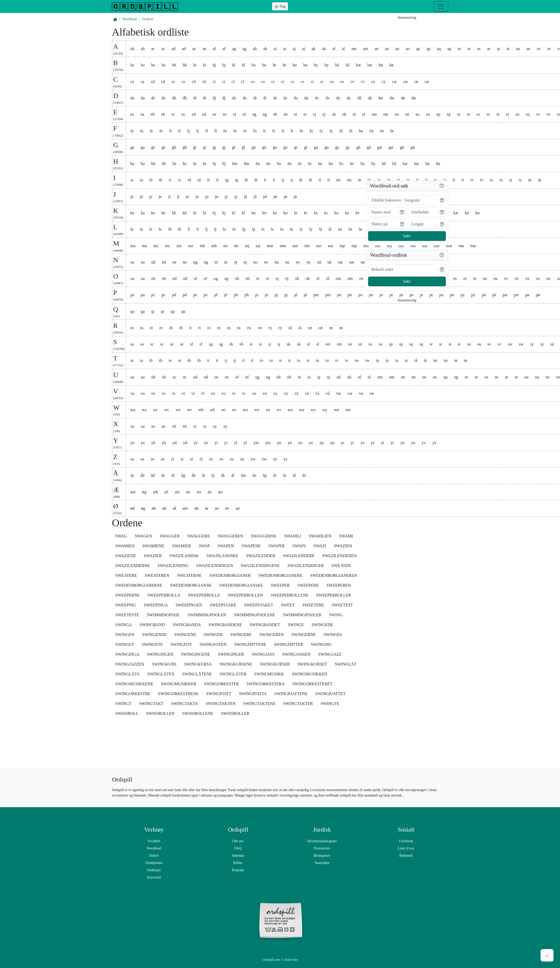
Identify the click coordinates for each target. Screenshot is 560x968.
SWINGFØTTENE (250, 644)
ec (173, 114)
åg (183, 475)
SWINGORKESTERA (266, 684)
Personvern (322, 848)
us (486, 377)
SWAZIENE (126, 556)
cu (332, 82)
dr (255, 98)
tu (317, 360)
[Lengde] (427, 224)
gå (358, 147)
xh (174, 426)
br (275, 65)
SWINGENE (185, 635)
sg (211, 344)
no (255, 262)
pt (421, 295)
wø (336, 410)
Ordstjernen (154, 863)
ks (316, 213)
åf (173, 475)
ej (315, 114)
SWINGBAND (152, 625)
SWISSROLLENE (198, 713)
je (151, 196)
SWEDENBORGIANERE (280, 575)
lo (224, 229)
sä (552, 344)
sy (532, 344)
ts (299, 360)
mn (295, 246)
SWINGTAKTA (185, 704)
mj (247, 246)
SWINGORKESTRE (133, 694)
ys (362, 443)
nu (277, 262)
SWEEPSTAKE (223, 605)
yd (175, 443)
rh (171, 328)
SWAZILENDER (261, 556)
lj (206, 229)
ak (313, 49)
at (499, 49)
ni (216, 262)
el (354, 114)
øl (175, 508)
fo (245, 131)
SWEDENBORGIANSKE (241, 585)
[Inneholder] (427, 212)
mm (270, 246)
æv (220, 492)
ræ (310, 328)
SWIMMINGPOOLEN (207, 615)
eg (254, 114)
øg (143, 508)
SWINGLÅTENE (197, 674)
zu (232, 459)
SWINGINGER (231, 654)
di (195, 98)
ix (491, 180)
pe (195, 295)
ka (132, 213)
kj (214, 213)
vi (174, 393)
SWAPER (277, 546)
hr (300, 164)
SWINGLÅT (346, 664)
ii (265, 180)
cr (273, 82)
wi (224, 410)
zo (211, 459)
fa (132, 131)
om (338, 278)
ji (170, 196)
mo (319, 246)
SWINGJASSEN (296, 654)
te (170, 360)
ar (459, 49)
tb (151, 360)
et (498, 114)
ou (485, 278)
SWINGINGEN (160, 654)
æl (166, 492)
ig (227, 180)
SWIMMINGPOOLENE (255, 615)
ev (538, 114)
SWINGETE (152, 644)
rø (331, 328)
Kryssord (154, 877)
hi (195, 164)
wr (268, 410)
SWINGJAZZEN (130, 664)
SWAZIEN (343, 546)
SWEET (288, 605)
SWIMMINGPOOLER (302, 615)
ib (151, 180)
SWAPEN (226, 546)
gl (234, 147)
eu (517, 114)
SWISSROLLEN (160, 713)
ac (153, 49)
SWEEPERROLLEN (245, 595)
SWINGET (125, 644)
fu (301, 131)
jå (246, 196)
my (390, 246)
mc (156, 246)
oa (132, 278)
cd (153, 82)
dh (174, 98)
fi (170, 131)
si (251, 344)
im (338, 180)
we (178, 410)
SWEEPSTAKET (259, 605)
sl (309, 344)
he (174, 164)
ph (236, 295)
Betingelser (322, 856)
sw (510, 344)
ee (215, 114)
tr (281, 360)
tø (456, 360)
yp (322, 443)
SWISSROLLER (235, 713)
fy (321, 131)
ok (297, 278)
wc (155, 410)
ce (173, 82)
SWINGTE (330, 704)
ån (254, 475)
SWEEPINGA (156, 605)
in (359, 180)
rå (290, 328)
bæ (359, 65)
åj (213, 475)
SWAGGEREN (230, 536)
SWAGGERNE (264, 536)
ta (132, 360)
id (189, 180)
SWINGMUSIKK (269, 674)
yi (216, 443)
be (153, 65)
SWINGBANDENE (225, 625)
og (216, 278)
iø (530, 180)
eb (153, 114)
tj (226, 360)
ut (507, 377)
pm (316, 295)
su (469, 344)
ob (153, 278)
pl (296, 295)
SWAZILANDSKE (223, 556)
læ (340, 229)
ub (153, 377)
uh (279, 377)
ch (194, 82)
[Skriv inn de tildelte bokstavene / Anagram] (407, 200)
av (539, 49)
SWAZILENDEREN (339, 556)
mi (226, 246)
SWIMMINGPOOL (163, 615)
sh (231, 344)
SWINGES (333, 635)
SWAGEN (143, 536)
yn (279, 443)
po (360, 295)
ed (194, 114)
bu (295, 65)
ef (234, 114)
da (132, 98)
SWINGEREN (272, 635)
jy (226, 196)
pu (441, 295)
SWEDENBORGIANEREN (334, 575)
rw (249, 328)
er (459, 114)
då (359, 98)
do (234, 98)
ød (133, 508)
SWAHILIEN (320, 536)
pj (276, 295)
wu (290, 410)
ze (153, 459)
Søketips (238, 856)
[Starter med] (387, 212)
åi (204, 475)
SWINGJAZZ (330, 654)
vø (361, 393)
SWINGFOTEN (213, 644)
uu (526, 377)
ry (270, 328)
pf (216, 295)
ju (207, 196)
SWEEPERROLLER (334, 595)
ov (506, 278)
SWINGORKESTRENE (178, 694)
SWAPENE (251, 546)
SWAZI (320, 546)
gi (195, 147)
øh (154, 508)
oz (548, 278)
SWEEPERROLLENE (289, 595)
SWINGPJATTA (253, 694)
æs (199, 492)
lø (360, 229)
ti (208, 360)
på (484, 295)
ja (132, 196)
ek (334, 114)
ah (255, 49)
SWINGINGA (127, 654)
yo (300, 443)
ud (195, 377)
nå (319, 262)
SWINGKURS (164, 664)
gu (316, 147)
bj (214, 65)
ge (153, 147)
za (132, 459)
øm (185, 508)
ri (190, 328)
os (455, 278)
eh (275, 114)
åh (194, 475)
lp (244, 229)
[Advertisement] (401, 99)
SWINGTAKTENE (260, 704)
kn (254, 213)
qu (173, 311)
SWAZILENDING (173, 566)
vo (213, 393)
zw (253, 459)
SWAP (204, 546)
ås (285, 475)
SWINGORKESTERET (312, 684)
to (261, 360)
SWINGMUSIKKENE (134, 684)
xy (215, 426)
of (195, 278)
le (151, 229)
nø (363, 262)
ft (283, 131)
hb (153, 164)
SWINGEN (125, 635)
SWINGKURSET (312, 664)
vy (275, 393)
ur (466, 377)
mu (366, 246)
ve (153, 393)
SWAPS (299, 546)
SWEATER (341, 566)
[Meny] (441, 6)
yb (153, 443)
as (479, 49)
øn (196, 508)
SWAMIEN (125, 546)
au (518, 49)
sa (132, 344)
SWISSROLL (127, 713)
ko (275, 213)
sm (328, 344)
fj (189, 131)
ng (195, 262)
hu (320, 164)
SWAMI (346, 536)
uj (319, 377)
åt (294, 475)
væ (339, 393)
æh (155, 492)
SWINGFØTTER (289, 644)
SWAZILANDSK (184, 556)
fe (151, 131)
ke (153, 213)
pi (257, 295)
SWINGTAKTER (298, 704)
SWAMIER (182, 546)
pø (527, 295)
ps (401, 295)
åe (163, 475)
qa (132, 311)
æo (177, 492)
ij (283, 180)
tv (337, 360)
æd (133, 492)
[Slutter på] (387, 224)
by (316, 65)
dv (317, 98)
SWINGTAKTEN (221, 704)
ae (194, 49)
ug (257, 377)
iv (472, 180)
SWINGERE (241, 635)
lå (321, 229)
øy (238, 508)
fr (264, 131)
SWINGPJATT (219, 694)
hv (341, 164)
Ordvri (154, 856)
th (189, 360)
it (454, 180)
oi (258, 278)
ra (132, 328)
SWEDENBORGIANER (230, 575)
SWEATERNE (189, 575)
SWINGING (321, 644)
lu (282, 229)
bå (337, 65)
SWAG (121, 536)
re (151, 328)
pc (153, 295)
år (275, 475)
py (462, 295)
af (214, 49)
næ (340, 262)
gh (174, 147)
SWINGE (296, 625)
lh (170, 229)
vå (317, 393)
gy (337, 147)
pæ (505, 295)
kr (296, 213)
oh (237, 278)
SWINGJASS (263, 654)
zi (172, 459)
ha (132, 164)
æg (144, 492)
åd (153, 475)
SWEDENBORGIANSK (191, 585)
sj (270, 344)
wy (313, 410)
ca (132, 82)
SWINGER (213, 635)
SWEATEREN (157, 575)
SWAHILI (293, 536)
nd (153, 262)
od (175, 278)
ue (216, 377)
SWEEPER (280, 585)
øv (227, 508)
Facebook (406, 841)
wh (201, 410)
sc (152, 344)
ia (132, 180)
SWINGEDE (322, 625)
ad (173, 49)
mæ (437, 246)
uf (237, 377)
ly (301, 229)
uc (174, 377)
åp (265, 475)
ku (336, 213)
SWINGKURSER (275, 664)
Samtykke (322, 863)
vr (234, 393)
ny (298, 262)
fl (206, 131)
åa (132, 475)
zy (275, 459)
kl (234, 213)
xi (195, 426)
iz (511, 180)
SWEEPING (126, 605)
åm (244, 475)
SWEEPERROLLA (164, 595)
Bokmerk (406, 856)
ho (279, 164)
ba (132, 65)
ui (299, 377)
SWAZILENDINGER (306, 566)
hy (363, 164)
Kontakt (238, 870)
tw (357, 360)
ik (301, 180)
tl (243, 360)
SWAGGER (170, 536)
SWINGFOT (181, 644)
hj (214, 164)
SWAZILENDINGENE (260, 566)
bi (195, 65)
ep (438, 114)
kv (358, 213)
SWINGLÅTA (128, 674)
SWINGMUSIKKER (179, 684)
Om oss (238, 841)
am (354, 49)
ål (233, 475)
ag (234, 49)
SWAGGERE (199, 536)
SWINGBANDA (187, 625)
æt (209, 492)
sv (489, 344)
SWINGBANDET (265, 625)
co (253, 82)
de (153, 98)
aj (294, 49)
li (189, 229)
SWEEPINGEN (189, 605)
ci (214, 82)
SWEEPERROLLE (204, 595)
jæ (265, 196)
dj (214, 98)
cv (352, 82)
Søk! (407, 236)
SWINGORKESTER (221, 684)
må (413, 246)
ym (256, 443)
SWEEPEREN (339, 585)
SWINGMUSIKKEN (310, 674)
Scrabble (154, 841)
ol (318, 278)
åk (223, 475)
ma (133, 246)
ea (132, 114)
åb (143, 475)
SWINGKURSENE (236, 664)
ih (246, 180)
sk (288, 344)
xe (153, 426)
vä (296, 393)
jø (286, 196)
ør (207, 508)
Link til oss (406, 848)
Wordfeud (154, 848)
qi (153, 311)
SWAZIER (153, 556)
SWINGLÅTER (233, 674)
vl (193, 393)
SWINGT (123, 704)
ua (132, 377)
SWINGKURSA (198, 664)
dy (338, 98)
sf (191, 344)
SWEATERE (126, 575)
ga (132, 147)
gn (254, 147)
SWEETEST (342, 605)
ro (209, 328)
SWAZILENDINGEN (215, 566)
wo (245, 410)
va (132, 393)
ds (275, 98)
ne (174, 262)
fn (225, 131)
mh (202, 246)
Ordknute (154, 870)
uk (339, 377)
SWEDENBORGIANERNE (139, 585)
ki (195, 213)
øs (217, 508)
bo (254, 65)
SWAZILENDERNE (133, 566)
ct (312, 82)
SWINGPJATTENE (291, 694)
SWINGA (124, 625)
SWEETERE (313, 605)
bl (234, 65)
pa (132, 295)
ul (359, 377)
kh (174, 213)
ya (132, 443)
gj (214, 147)
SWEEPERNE (128, 595)
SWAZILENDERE (299, 556)
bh (174, 65)
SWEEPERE (308, 585)
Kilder (238, 863)
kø (467, 213)
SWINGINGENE (196, 654)
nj (236, 262)
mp (342, 246)
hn (258, 164)
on (361, 278)
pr (381, 295)
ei (295, 114)
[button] (547, 955)
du (296, 98)
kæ (456, 213)
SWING (336, 615)
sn (350, 344)
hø (438, 164)
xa (132, 426)
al (334, 49)
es (478, 114)
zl (191, 459)
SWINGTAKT (151, 704)
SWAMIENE (153, 546)
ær (188, 492)
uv (548, 377)
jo (187, 196)
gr (296, 147)
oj (277, 278)
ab (132, 49)
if (209, 180)
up (456, 377)
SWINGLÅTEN (161, 674)
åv (304, 475)
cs (292, 82)
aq (439, 49)
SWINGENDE (154, 635)
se (172, 344)
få (341, 131)
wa (133, 410)
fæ (361, 131)
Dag (280, 7)
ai (275, 49)
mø (461, 246)
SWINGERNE (304, 635)
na (132, 262)
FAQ (238, 848)
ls (263, 229)
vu (254, 393)
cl (233, 82)
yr (343, 443)
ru (229, 328)
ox (527, 278)
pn (339, 295)
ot (465, 278)
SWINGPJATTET (330, 694)
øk (164, 508)
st (450, 344)
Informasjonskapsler (322, 841)
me (179, 246)
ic (170, 180)
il (320, 180)
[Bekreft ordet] (407, 269)
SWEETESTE (127, 615)
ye (196, 443)
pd (174, 295)
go (275, 147)
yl (236, 443)
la (132, 229)
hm (235, 164)
